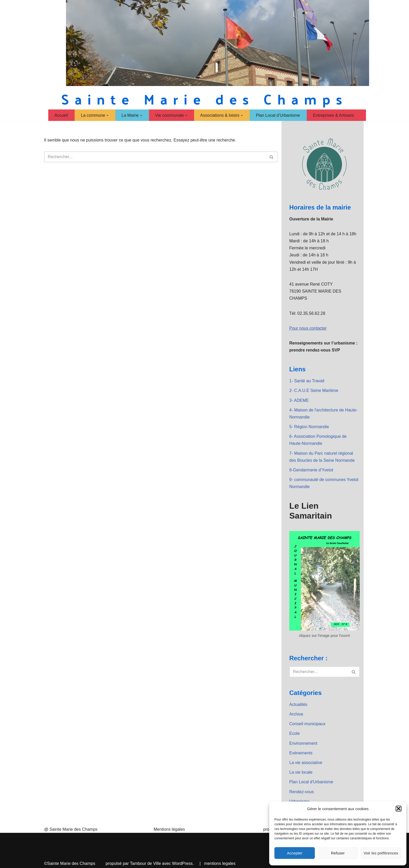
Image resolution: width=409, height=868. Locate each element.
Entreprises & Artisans (333, 115)
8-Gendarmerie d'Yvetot (311, 470)
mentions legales (220, 863)
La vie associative (306, 763)
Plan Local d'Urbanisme (311, 782)
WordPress (182, 863)
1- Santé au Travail (307, 381)
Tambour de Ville (145, 863)
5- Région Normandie (309, 427)
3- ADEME (299, 400)
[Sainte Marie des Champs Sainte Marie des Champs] (205, 99)
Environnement (303, 743)
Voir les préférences (381, 853)
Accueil (61, 115)
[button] (399, 809)
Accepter (295, 853)
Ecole (294, 733)
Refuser (338, 853)
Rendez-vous (302, 792)
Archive (296, 714)
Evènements (301, 753)
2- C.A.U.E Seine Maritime (314, 390)
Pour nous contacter (308, 328)
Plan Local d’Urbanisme (278, 115)
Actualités (298, 704)
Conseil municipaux (307, 724)
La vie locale (301, 772)
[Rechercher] (155, 157)
